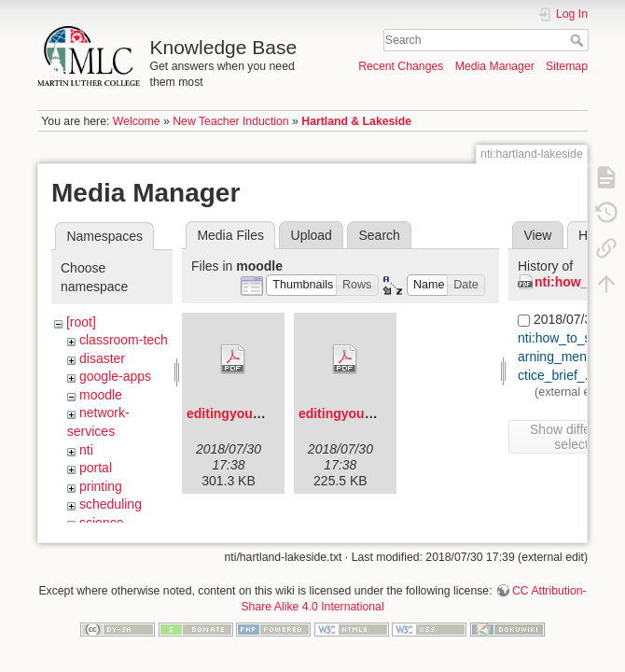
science (101, 523)
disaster (102, 358)
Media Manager (495, 66)
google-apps (115, 376)
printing (101, 486)
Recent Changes (401, 66)
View (537, 235)
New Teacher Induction (230, 121)
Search (579, 40)
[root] (81, 322)
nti (86, 450)
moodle (101, 395)
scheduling (111, 504)
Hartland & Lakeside (356, 121)
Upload (312, 235)
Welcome (137, 121)
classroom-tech (124, 340)
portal (96, 468)
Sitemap (567, 66)
